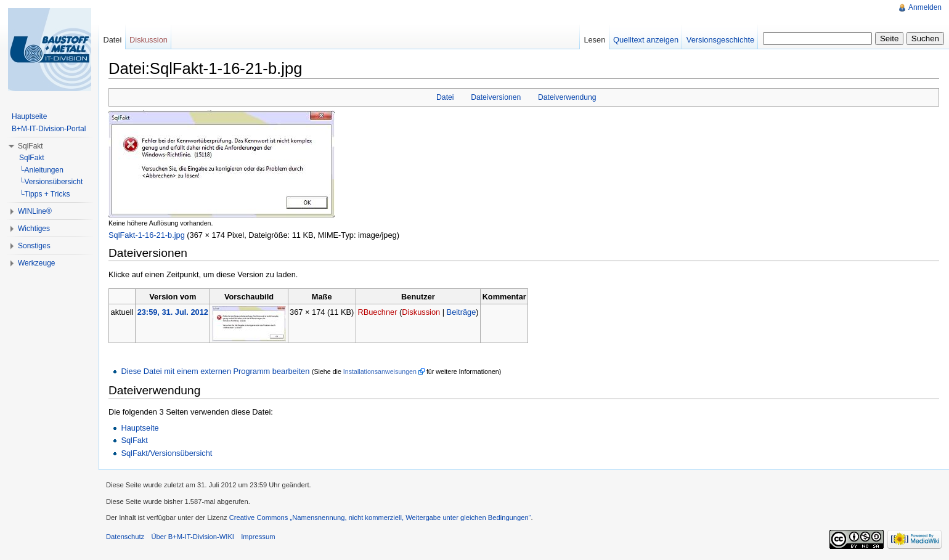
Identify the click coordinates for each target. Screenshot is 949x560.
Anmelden (925, 7)
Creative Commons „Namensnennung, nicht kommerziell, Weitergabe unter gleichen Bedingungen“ (380, 517)
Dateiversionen (496, 97)
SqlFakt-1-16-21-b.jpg (147, 235)
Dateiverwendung (567, 97)
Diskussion (421, 312)
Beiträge (462, 312)
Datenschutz (125, 537)
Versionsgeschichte (720, 40)
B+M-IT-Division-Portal (49, 129)
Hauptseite (140, 428)
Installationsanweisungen (380, 371)
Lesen (594, 40)
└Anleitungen (41, 170)
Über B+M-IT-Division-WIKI (193, 537)
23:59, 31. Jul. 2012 (173, 312)
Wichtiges (34, 229)
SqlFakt (134, 440)
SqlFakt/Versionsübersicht (166, 453)
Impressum (258, 537)
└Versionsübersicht (51, 182)
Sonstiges (34, 246)
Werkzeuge (36, 263)
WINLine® (35, 211)
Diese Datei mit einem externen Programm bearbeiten (215, 371)
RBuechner (377, 312)
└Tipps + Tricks (44, 194)
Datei (445, 97)
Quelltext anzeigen (646, 40)
